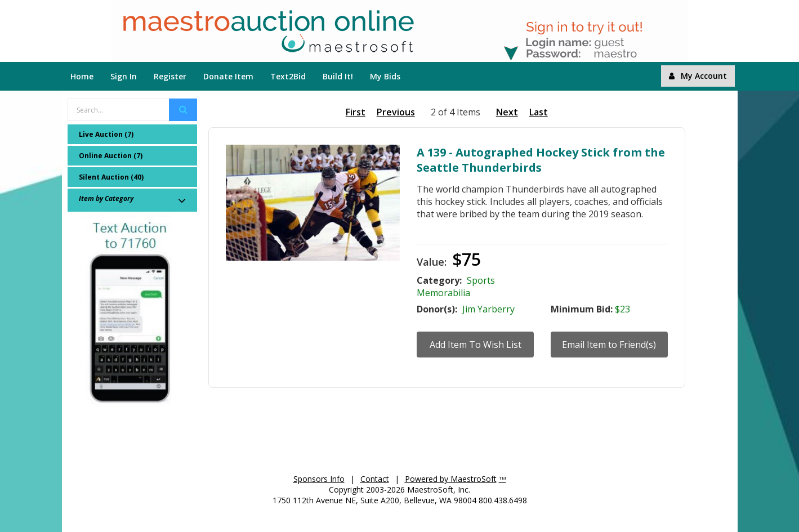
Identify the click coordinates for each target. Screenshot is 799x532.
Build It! (338, 76)
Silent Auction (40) (111, 177)
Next (507, 112)
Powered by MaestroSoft (451, 479)
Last (539, 112)
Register (170, 76)
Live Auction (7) (106, 134)
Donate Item (228, 76)
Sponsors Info (319, 479)
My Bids (385, 76)
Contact (375, 479)
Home (82, 76)
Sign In (124, 76)
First (356, 112)
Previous (396, 112)
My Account (698, 76)
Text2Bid (288, 76)
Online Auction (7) (111, 156)
